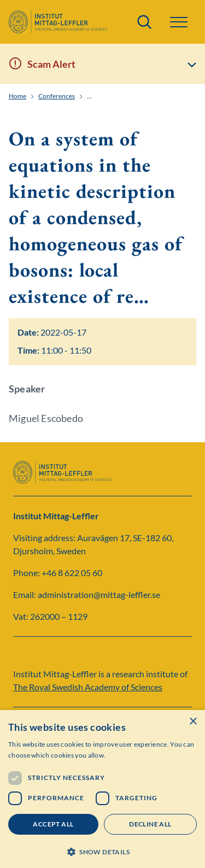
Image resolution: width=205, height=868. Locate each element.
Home (17, 96)
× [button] (193, 722)
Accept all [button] (53, 824)
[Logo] (58, 22)
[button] (179, 22)
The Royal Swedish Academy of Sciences (88, 687)
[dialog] (102, 789)
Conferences (57, 96)
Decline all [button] (150, 824)
